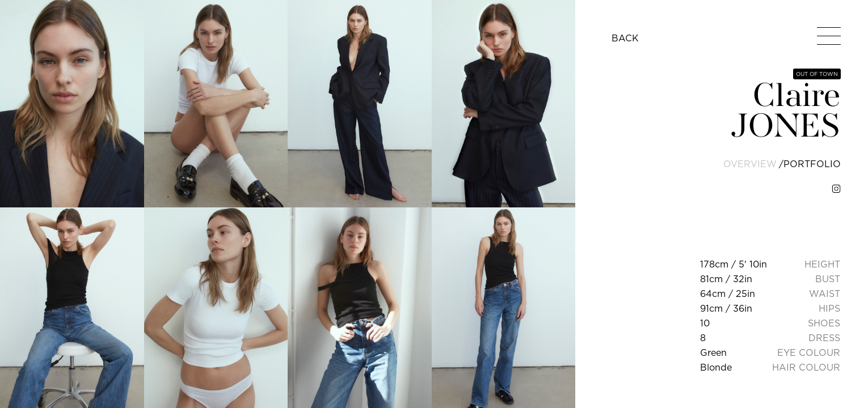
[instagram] (836, 189)
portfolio (812, 164)
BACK (625, 38)
